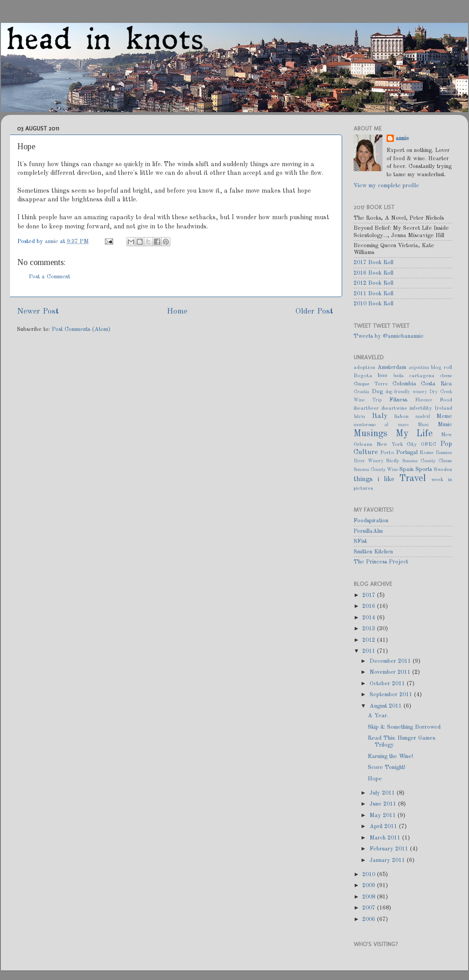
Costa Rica (436, 384)
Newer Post (38, 311)
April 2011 (384, 826)
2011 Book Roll (374, 294)
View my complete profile (386, 186)
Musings (371, 434)
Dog (377, 392)
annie (52, 241)
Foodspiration (371, 521)
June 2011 (384, 804)
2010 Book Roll (374, 304)
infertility (421, 408)
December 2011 (391, 661)
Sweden (443, 470)
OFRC (428, 444)
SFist (360, 541)
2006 (370, 919)
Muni (423, 425)
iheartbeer (366, 408)
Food (446, 400)
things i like (374, 479)
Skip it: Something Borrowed (404, 727)
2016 (370, 606)
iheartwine (394, 408)
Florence (423, 400)
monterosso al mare (381, 425)
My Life (414, 434)
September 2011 (392, 695)
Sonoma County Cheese (427, 461)
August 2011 (387, 706)
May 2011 (384, 815)
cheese (446, 376)
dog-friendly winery (406, 392)
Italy (380, 416)
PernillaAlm (368, 531)
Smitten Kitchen (373, 552)
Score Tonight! (387, 767)
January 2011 (388, 860)
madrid (423, 417)
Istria (359, 417)
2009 (370, 885)
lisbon (401, 417)
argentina (419, 368)
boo (383, 376)
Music (445, 425)
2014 (370, 618)
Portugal (407, 452)
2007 (370, 908)
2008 (370, 897)
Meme (444, 416)
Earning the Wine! (390, 756)
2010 (370, 874)
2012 (370, 640)
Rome (427, 453)
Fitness (398, 400)
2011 (370, 651)
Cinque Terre (371, 384)
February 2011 (390, 849)
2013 (370, 629)
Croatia (361, 392)
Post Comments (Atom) (81, 329)
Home (177, 311)
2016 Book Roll (374, 273)
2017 (370, 595)
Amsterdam (392, 367)
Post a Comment (49, 277)
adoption (364, 368)
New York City (397, 444)
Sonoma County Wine (376, 470)
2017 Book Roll (374, 263)
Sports (424, 469)
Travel (413, 479)
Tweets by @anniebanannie (389, 336)
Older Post (314, 311)
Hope (375, 779)
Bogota (363, 376)
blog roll (442, 368)
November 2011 (391, 672)
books (398, 376)
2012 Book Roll (374, 283)
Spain (406, 469)
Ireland (443, 408)
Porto (387, 453)
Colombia (404, 384)
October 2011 (388, 684)
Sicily (393, 461)
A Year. (378, 716)
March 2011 (386, 838)
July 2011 (383, 793)
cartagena (422, 376)
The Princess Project (381, 562)
